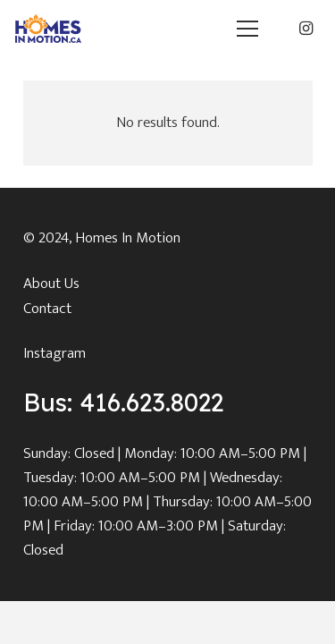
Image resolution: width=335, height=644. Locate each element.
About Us (51, 284)
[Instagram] (306, 29)
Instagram (54, 353)
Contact (47, 309)
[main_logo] (48, 29)
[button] (247, 29)
